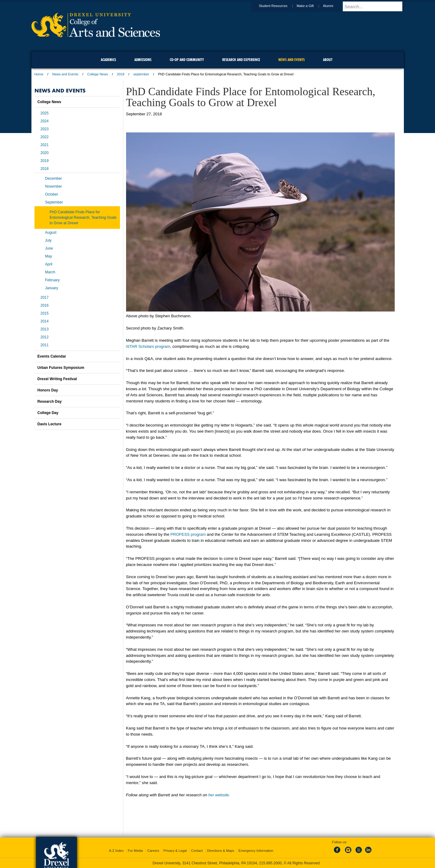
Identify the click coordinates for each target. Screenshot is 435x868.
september (141, 74)
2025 (45, 113)
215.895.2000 (270, 863)
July (48, 240)
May (49, 256)
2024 (45, 121)
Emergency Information (256, 851)
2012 (45, 337)
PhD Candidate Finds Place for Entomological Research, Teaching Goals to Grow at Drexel (83, 218)
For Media (136, 851)
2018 (121, 74)
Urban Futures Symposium (61, 368)
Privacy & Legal (175, 851)
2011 (45, 345)
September (54, 202)
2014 (45, 321)
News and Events (65, 74)
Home (39, 74)
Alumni (334, 6)
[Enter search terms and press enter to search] (376, 6)
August (51, 232)
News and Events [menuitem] (292, 60)
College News (98, 74)
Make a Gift (311, 6)
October (52, 194)
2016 (45, 305)
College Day (48, 413)
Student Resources (279, 6)
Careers (153, 851)
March (50, 272)
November (54, 186)
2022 (45, 137)
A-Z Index (116, 851)
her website (218, 795)
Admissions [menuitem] (143, 60)
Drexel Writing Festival (57, 379)
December (54, 178)
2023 (45, 129)
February (53, 280)
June (49, 248)
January (52, 288)
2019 (45, 161)
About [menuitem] (328, 60)
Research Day (50, 402)
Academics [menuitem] (108, 60)
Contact (197, 851)
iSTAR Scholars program (148, 346)
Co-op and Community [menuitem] (187, 60)
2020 (45, 153)
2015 (45, 313)
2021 (45, 145)
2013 (45, 329)
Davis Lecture (50, 424)
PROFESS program (188, 534)
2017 (45, 297)
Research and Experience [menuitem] (241, 60)
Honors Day (48, 390)
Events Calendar (52, 356)
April (49, 264)
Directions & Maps (221, 851)
